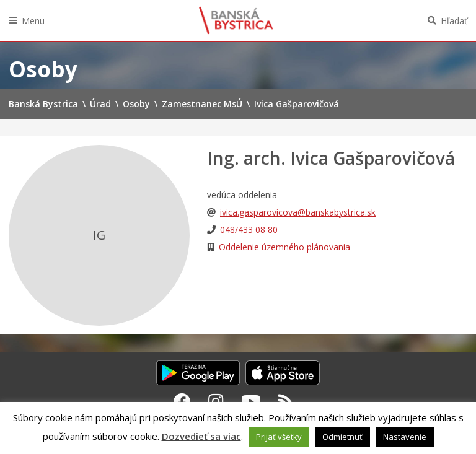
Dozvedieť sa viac (201, 436)
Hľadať (454, 21)
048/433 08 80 (249, 229)
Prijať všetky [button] (279, 437)
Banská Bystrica (236, 20)
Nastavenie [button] (405, 437)
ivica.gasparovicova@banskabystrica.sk (298, 212)
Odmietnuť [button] (342, 437)
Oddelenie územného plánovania (284, 247)
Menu (33, 21)
